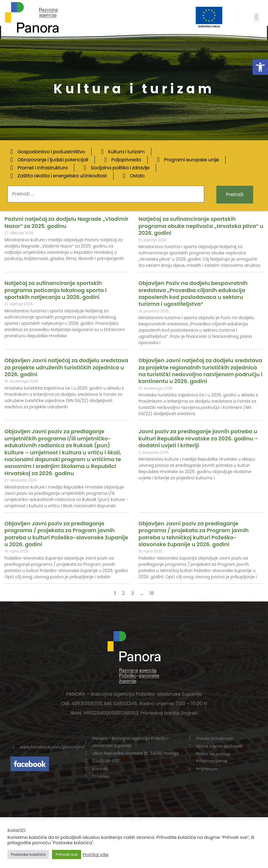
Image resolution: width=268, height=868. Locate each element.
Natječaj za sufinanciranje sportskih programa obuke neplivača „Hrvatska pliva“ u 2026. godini (201, 226)
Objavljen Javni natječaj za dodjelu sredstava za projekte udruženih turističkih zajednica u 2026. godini (66, 367)
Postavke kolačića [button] (28, 854)
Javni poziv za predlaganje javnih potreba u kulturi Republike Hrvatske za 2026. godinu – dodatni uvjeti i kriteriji (198, 438)
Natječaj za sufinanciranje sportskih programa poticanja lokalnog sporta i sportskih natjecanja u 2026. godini (55, 290)
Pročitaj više (96, 855)
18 (151, 593)
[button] (260, 67)
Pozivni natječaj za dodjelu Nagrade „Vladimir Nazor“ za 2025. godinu (66, 222)
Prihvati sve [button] (67, 854)
